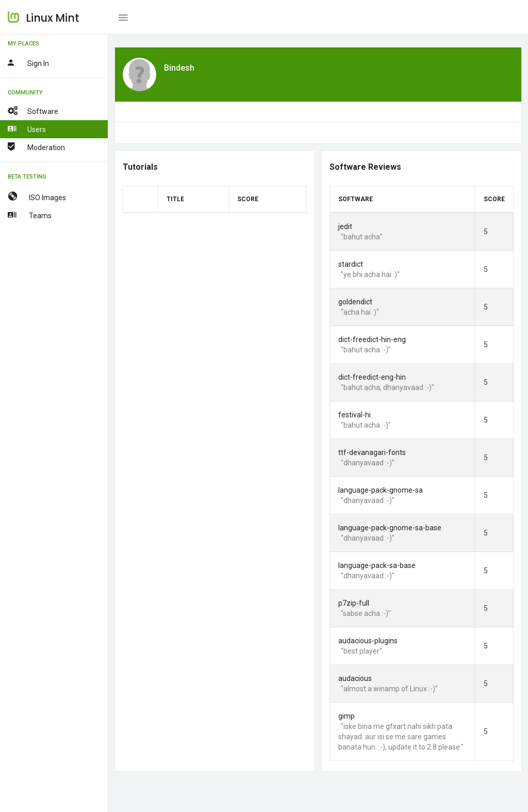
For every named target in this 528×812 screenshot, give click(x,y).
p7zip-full (354, 603)
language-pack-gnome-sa (381, 490)
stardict (351, 264)
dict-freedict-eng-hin (372, 377)
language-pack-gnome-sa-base (390, 528)
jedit (345, 226)
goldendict (355, 302)
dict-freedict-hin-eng (372, 339)
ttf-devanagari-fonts (372, 452)
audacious (355, 678)
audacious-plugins (368, 641)
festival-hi (354, 415)
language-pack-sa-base (377, 565)
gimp (346, 716)
